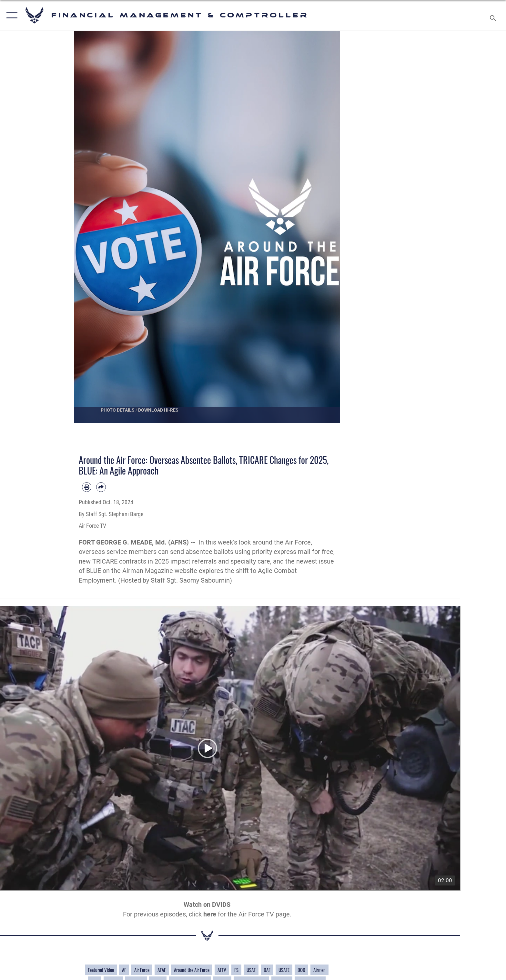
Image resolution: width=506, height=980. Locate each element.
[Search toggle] (494, 15)
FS (236, 971)
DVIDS (221, 906)
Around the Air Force (192, 971)
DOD (301, 971)
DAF (267, 971)
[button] (10, 15)
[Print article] (87, 487)
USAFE (284, 971)
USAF (251, 971)
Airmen (319, 971)
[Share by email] (101, 487)
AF (124, 971)
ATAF (162, 971)
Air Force (142, 971)
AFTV (222, 971)
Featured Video (101, 971)
